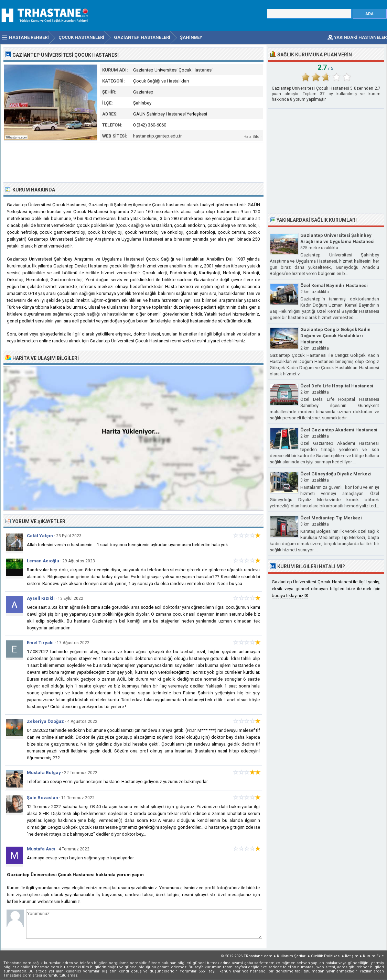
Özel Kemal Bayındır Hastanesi (334, 285)
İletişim (352, 956)
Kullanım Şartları (292, 956)
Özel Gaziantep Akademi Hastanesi (339, 430)
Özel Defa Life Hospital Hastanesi (337, 386)
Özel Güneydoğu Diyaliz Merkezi (336, 474)
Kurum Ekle (373, 956)
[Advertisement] (134, 162)
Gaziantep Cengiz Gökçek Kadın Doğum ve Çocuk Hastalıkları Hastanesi (335, 336)
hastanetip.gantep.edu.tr (157, 136)
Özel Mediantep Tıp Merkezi (331, 518)
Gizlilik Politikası (326, 956)
